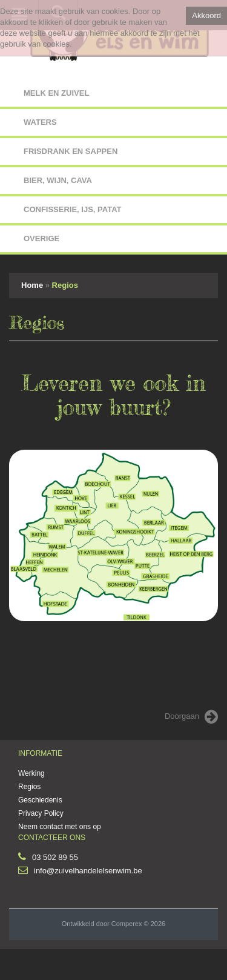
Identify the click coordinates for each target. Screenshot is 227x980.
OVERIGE (41, 238)
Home (32, 285)
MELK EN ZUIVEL (56, 93)
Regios (65, 285)
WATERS (40, 122)
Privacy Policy (41, 813)
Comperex (127, 924)
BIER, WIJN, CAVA (58, 180)
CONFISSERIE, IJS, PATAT (73, 209)
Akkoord (206, 15)
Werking (31, 773)
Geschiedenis (40, 800)
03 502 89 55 (55, 857)
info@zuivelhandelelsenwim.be (88, 871)
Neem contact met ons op (60, 827)
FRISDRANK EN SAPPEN (71, 151)
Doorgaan (191, 717)
